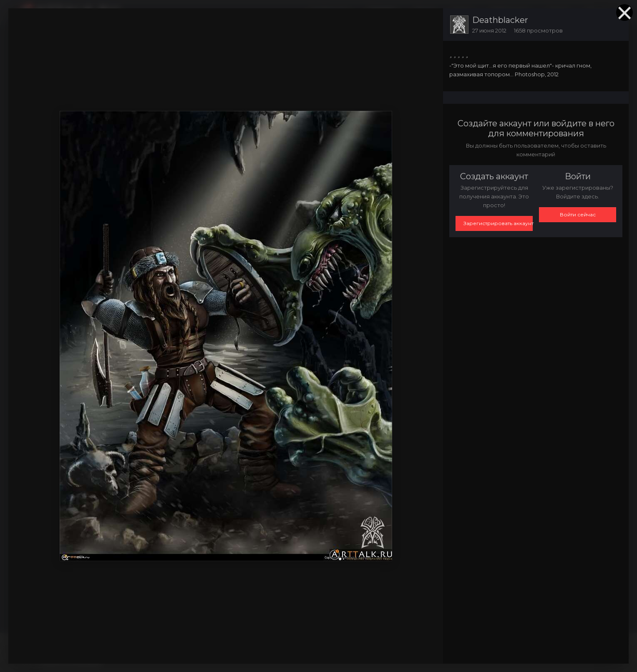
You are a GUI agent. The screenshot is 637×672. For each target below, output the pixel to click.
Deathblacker (500, 20)
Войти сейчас (578, 214)
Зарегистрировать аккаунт (498, 223)
